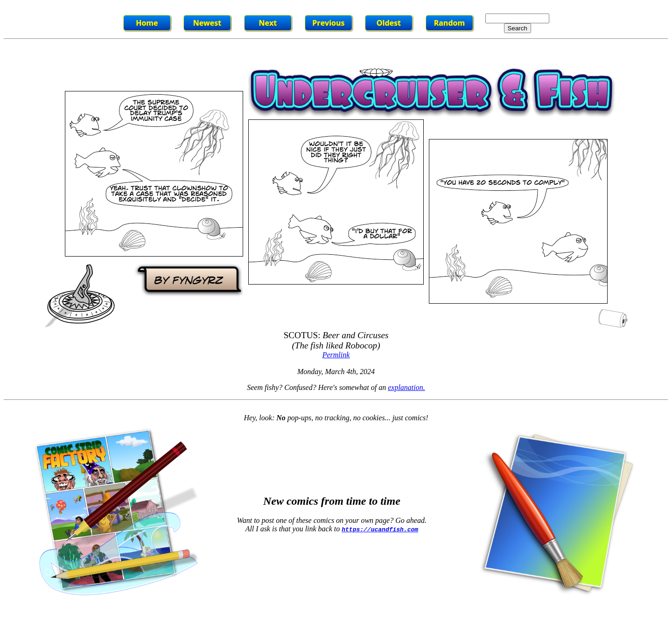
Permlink (336, 355)
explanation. (406, 387)
